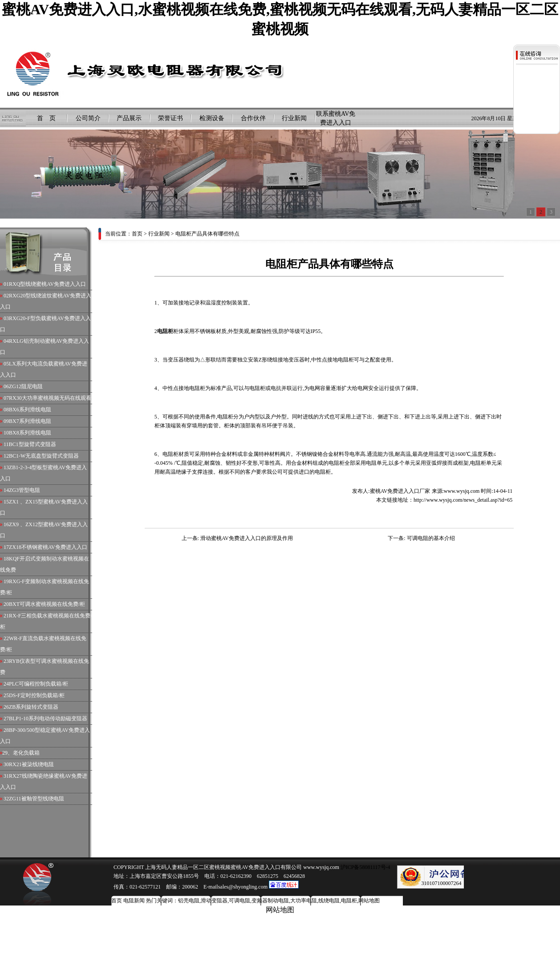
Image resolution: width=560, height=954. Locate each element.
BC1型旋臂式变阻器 (32, 444)
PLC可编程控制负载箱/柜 (39, 684)
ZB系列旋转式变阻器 (34, 707)
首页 (137, 234)
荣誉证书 (170, 118)
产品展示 (129, 118)
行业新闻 (294, 118)
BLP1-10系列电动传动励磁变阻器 (48, 719)
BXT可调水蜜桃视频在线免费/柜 (47, 604)
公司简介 (88, 118)
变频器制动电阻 (270, 901)
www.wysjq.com (462, 491)
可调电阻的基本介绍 (431, 538)
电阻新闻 (134, 901)
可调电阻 (239, 901)
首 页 (46, 118)
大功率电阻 (304, 901)
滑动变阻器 (214, 901)
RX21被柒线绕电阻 (31, 764)
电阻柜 (349, 901)
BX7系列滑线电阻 (30, 421)
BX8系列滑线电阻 (30, 433)
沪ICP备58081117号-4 (365, 867)
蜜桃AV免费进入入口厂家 (400, 491)
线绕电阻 (329, 901)
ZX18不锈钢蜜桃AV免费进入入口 (48, 547)
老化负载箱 (26, 753)
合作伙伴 (253, 118)
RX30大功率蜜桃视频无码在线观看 (50, 398)
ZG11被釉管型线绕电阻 (37, 799)
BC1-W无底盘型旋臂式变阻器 (44, 456)
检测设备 (212, 118)
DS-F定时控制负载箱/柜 (37, 695)
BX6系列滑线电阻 (30, 410)
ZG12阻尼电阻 (26, 386)
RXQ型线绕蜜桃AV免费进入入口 (47, 284)
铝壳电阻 (189, 901)
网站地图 (369, 901)
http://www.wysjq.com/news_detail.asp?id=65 (463, 500)
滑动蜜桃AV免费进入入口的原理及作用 (247, 538)
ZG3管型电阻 (24, 490)
